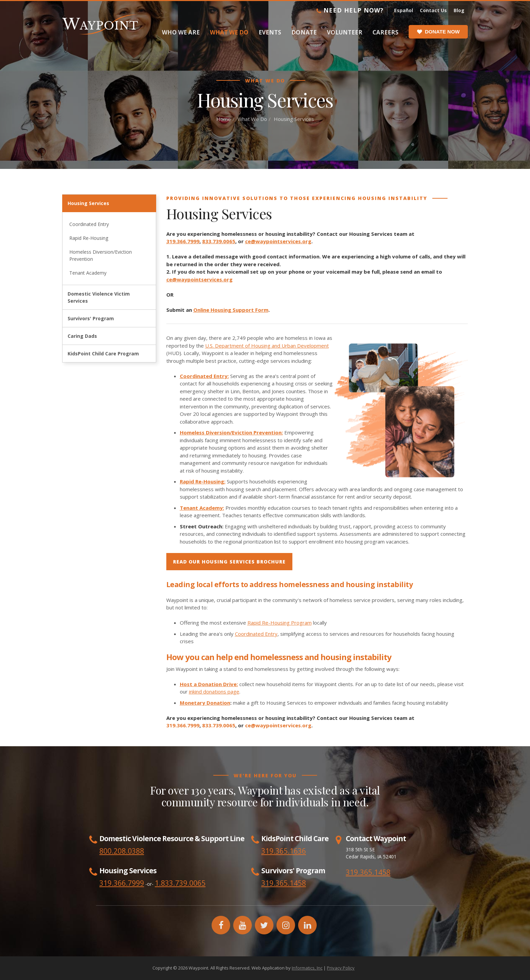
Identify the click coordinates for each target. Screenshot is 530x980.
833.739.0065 (219, 241)
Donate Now (438, 32)
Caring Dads (82, 336)
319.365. (275, 883)
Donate (304, 32)
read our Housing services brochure (229, 562)
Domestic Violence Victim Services (99, 297)
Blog (459, 10)
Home (224, 119)
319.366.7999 (183, 241)
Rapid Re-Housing (89, 238)
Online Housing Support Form (231, 310)
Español (404, 10)
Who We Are (181, 32)
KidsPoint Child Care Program (103, 354)
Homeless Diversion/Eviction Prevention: (231, 432)
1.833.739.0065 (180, 883)
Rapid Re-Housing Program (280, 623)
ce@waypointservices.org (278, 241)
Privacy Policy (341, 968)
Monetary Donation (205, 703)
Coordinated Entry (89, 224)
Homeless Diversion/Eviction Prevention (101, 255)
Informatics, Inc (307, 968)
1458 (298, 883)
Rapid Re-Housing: (203, 481)
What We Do (229, 32)
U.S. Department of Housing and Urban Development (267, 346)
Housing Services (88, 203)
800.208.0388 (122, 851)
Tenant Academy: (202, 508)
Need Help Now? (350, 10)
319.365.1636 (284, 851)
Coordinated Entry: (204, 376)
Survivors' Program (91, 318)
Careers (386, 32)
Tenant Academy (88, 273)
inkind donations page (214, 692)
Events (270, 32)
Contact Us (433, 10)
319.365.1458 (368, 872)
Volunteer (345, 32)
